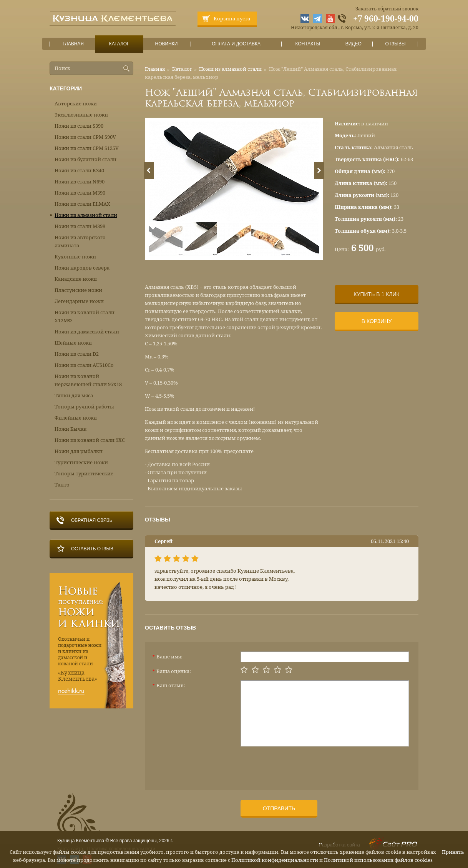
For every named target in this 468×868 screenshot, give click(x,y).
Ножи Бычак (71, 429)
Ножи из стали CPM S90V (85, 137)
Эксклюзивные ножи (81, 115)
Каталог (119, 44)
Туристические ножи (81, 462)
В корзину (377, 321)
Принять (453, 852)
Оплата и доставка (236, 44)
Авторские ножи (76, 104)
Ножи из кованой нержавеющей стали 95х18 (88, 380)
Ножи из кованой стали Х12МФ (85, 317)
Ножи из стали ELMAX (82, 204)
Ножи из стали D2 (77, 354)
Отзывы (396, 44)
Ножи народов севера (82, 268)
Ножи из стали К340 (79, 171)
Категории (66, 88)
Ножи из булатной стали (85, 159)
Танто (62, 485)
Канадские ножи (76, 279)
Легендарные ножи (79, 301)
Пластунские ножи (78, 290)
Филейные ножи (76, 418)
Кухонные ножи (75, 257)
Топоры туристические (84, 474)
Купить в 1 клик (376, 294)
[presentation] (299, 765)
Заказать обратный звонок (387, 9)
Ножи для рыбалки (79, 451)
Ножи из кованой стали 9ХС (90, 440)
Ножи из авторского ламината (80, 242)
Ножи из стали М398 (80, 226)
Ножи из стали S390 (79, 126)
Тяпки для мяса (74, 396)
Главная (73, 44)
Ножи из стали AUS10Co (84, 365)
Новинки (166, 44)
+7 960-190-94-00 (386, 19)
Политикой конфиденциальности (275, 860)
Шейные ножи (73, 343)
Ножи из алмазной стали (230, 69)
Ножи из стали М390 (80, 193)
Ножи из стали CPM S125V (87, 148)
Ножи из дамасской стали (87, 332)
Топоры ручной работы (84, 407)
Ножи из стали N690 (80, 182)
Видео (353, 44)
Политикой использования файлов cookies (378, 860)
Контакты (308, 44)
